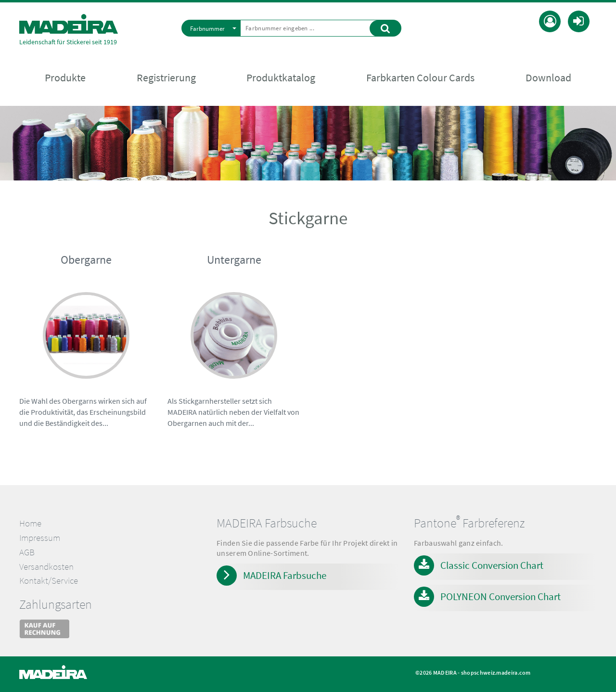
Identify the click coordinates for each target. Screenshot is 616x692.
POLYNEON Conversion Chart (500, 596)
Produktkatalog (281, 77)
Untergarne (234, 260)
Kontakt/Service (49, 581)
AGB (27, 552)
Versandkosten (46, 567)
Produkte (65, 77)
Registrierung (166, 77)
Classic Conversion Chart (492, 565)
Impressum (40, 538)
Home (30, 523)
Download (548, 77)
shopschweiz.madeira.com (496, 673)
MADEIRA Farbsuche (285, 575)
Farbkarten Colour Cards (420, 77)
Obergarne (86, 260)
